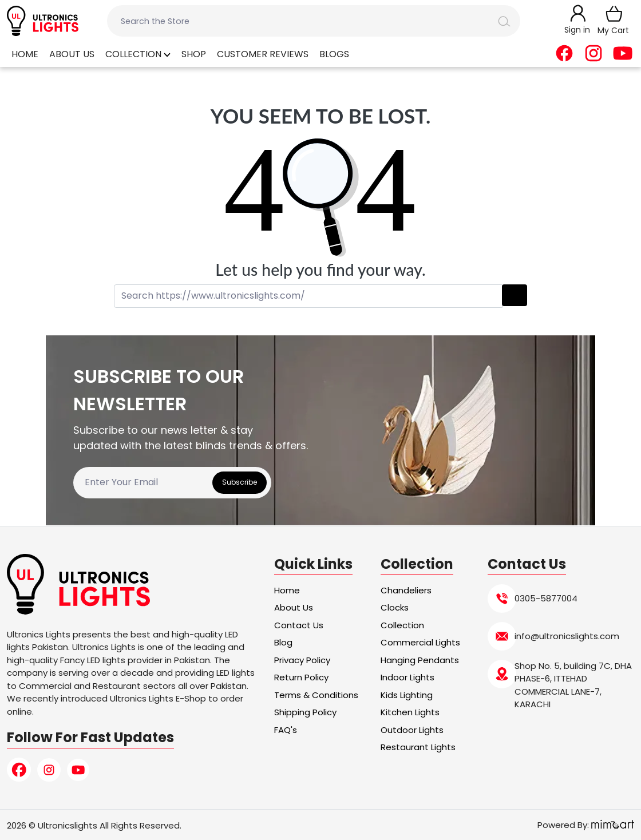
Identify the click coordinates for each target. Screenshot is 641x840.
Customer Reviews (263, 54)
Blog (283, 642)
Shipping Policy (305, 712)
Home (25, 54)
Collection (138, 54)
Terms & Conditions (316, 695)
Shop (194, 54)
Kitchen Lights (410, 712)
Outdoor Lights (412, 730)
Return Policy (301, 677)
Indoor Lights (407, 677)
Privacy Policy (302, 660)
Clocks (395, 607)
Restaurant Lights (418, 747)
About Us (72, 54)
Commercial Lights (420, 642)
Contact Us (299, 625)
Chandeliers (406, 590)
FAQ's (286, 730)
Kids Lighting (407, 695)
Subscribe (240, 482)
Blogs (334, 54)
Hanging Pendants (420, 660)
